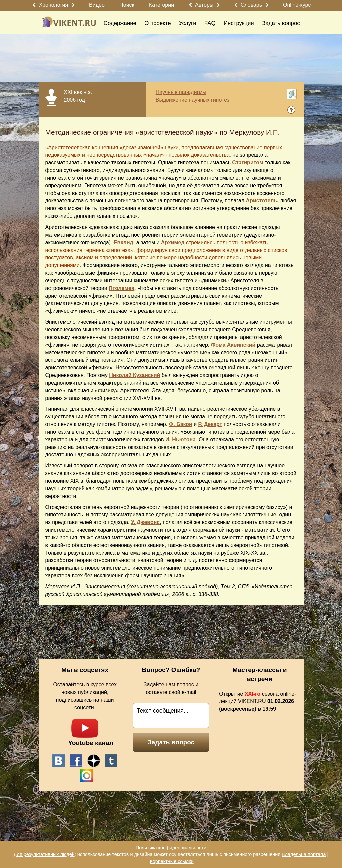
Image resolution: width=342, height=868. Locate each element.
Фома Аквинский (233, 345)
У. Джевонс (145, 522)
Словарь (251, 5)
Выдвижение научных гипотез (192, 100)
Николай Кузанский (134, 375)
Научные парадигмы (181, 92)
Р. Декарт (210, 424)
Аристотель (262, 201)
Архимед (173, 242)
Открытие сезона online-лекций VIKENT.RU (257, 701)
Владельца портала (304, 854)
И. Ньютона (180, 440)
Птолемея (121, 288)
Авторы (204, 5)
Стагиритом (247, 163)
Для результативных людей (44, 854)
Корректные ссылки (171, 861)
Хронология (53, 5)
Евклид (123, 242)
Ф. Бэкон (181, 424)
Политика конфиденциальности (171, 848)
